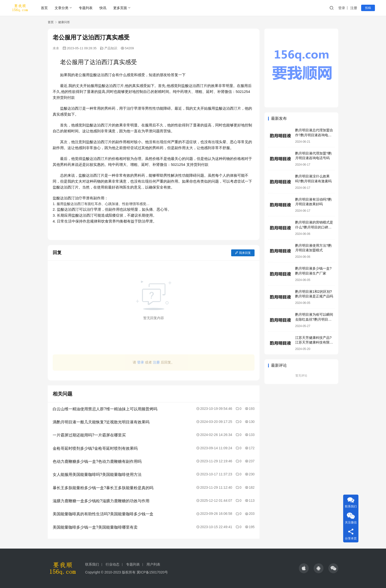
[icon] (304, 568)
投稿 (368, 8)
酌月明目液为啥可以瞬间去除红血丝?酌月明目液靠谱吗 (314, 319)
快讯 (103, 8)
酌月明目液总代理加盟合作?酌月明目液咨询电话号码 (314, 135)
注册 (354, 8)
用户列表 (153, 564)
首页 (44, 8)
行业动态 (113, 564)
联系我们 (92, 564)
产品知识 (111, 48)
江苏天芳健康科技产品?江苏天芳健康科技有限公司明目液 (314, 342)
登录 (342, 8)
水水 (56, 48)
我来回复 (243, 253)
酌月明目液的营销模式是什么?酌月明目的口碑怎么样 (314, 227)
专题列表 (86, 8)
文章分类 (62, 8)
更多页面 (120, 8)
